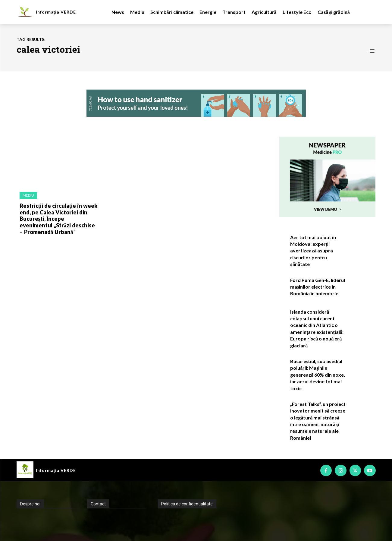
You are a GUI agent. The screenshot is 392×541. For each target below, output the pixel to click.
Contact (98, 504)
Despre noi (30, 504)
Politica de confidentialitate (187, 504)
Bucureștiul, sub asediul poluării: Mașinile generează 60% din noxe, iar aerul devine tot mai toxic (318, 375)
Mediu (28, 195)
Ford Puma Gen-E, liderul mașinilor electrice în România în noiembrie (318, 287)
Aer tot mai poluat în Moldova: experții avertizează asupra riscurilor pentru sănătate (313, 251)
